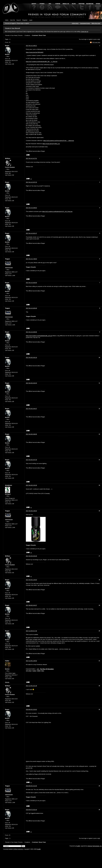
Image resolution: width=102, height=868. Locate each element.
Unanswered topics (85, 23)
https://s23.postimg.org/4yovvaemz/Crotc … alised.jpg (59, 141)
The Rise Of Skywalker (47, 669)
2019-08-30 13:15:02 (31, 710)
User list (12, 20)
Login (31, 20)
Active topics (75, 23)
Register (25, 20)
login (85, 39)
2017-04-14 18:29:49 (31, 308)
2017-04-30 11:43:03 (31, 580)
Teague (7, 259)
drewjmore (9, 485)
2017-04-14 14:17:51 (31, 158)
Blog (43, 671)
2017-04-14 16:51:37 (31, 233)
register (90, 39)
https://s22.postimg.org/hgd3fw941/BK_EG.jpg (39, 336)
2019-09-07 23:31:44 (31, 810)
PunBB (78, 846)
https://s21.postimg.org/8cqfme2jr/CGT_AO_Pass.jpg (57, 212)
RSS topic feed (96, 42)
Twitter (34, 671)
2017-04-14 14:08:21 (31, 46)
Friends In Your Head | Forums (14, 35)
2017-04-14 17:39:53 (31, 259)
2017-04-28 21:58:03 (31, 511)
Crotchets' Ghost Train (39, 35)
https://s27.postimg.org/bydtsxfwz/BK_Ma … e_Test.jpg (42, 62)
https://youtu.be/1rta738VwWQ (35, 52)
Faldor (7, 661)
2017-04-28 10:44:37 (31, 409)
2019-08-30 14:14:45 (31, 786)
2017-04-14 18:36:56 (31, 332)
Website (7, 682)
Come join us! (85, 32)
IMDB (39, 671)
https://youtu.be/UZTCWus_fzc (51, 144)
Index (7, 20)
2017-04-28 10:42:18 (31, 358)
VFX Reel (29, 671)
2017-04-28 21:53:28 (31, 485)
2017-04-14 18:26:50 (31, 283)
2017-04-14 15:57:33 (31, 182)
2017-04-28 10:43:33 (31, 383)
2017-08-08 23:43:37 (31, 605)
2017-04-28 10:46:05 (31, 434)
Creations (27, 35)
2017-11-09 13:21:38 (31, 686)
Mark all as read (96, 23)
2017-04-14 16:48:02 (31, 208)
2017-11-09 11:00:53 (31, 661)
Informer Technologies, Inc (95, 846)
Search (19, 20)
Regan (7, 46)
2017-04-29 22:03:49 (31, 556)
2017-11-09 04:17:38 (31, 631)
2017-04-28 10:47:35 (31, 460)
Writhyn (8, 158)
